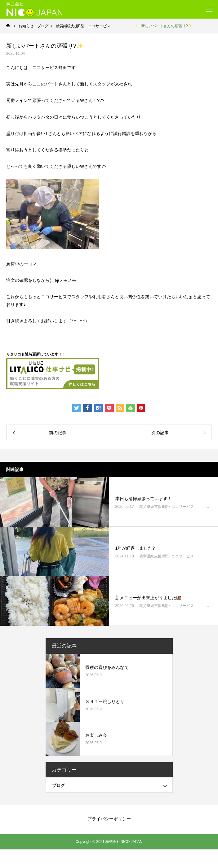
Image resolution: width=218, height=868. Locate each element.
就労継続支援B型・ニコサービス (178, 507)
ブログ (59, 785)
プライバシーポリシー (109, 819)
